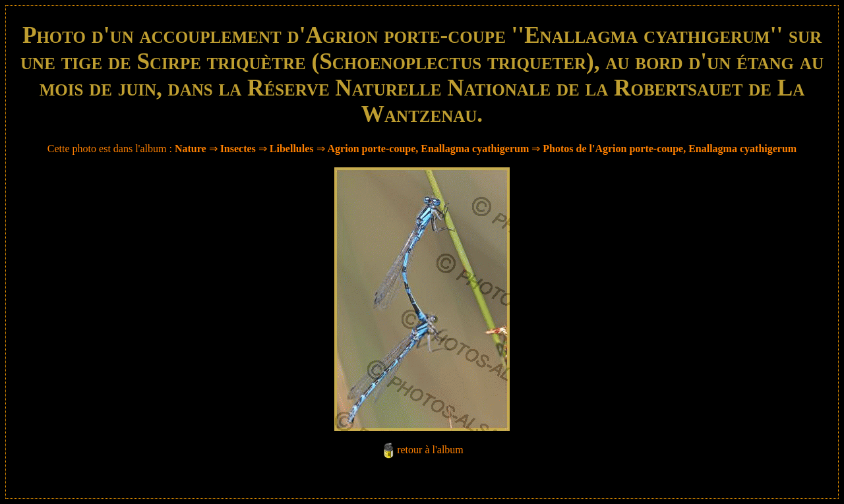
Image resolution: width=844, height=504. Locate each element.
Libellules (292, 149)
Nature (191, 149)
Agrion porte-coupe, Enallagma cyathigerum (429, 149)
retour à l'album (430, 450)
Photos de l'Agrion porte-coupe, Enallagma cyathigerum (670, 149)
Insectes (238, 149)
